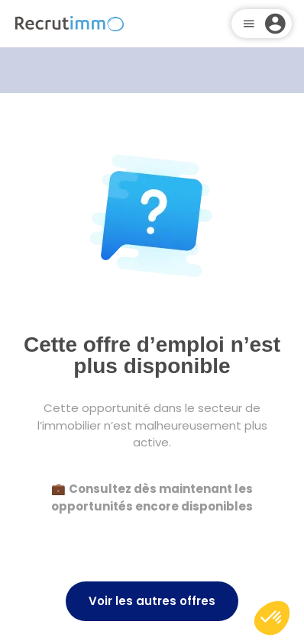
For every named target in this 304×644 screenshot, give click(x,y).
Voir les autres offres (152, 601)
